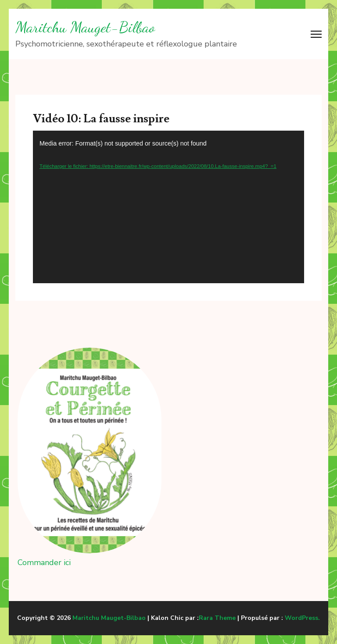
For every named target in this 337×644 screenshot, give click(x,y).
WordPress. (302, 618)
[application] (168, 207)
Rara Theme (217, 618)
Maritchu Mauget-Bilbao (85, 27)
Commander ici (44, 562)
